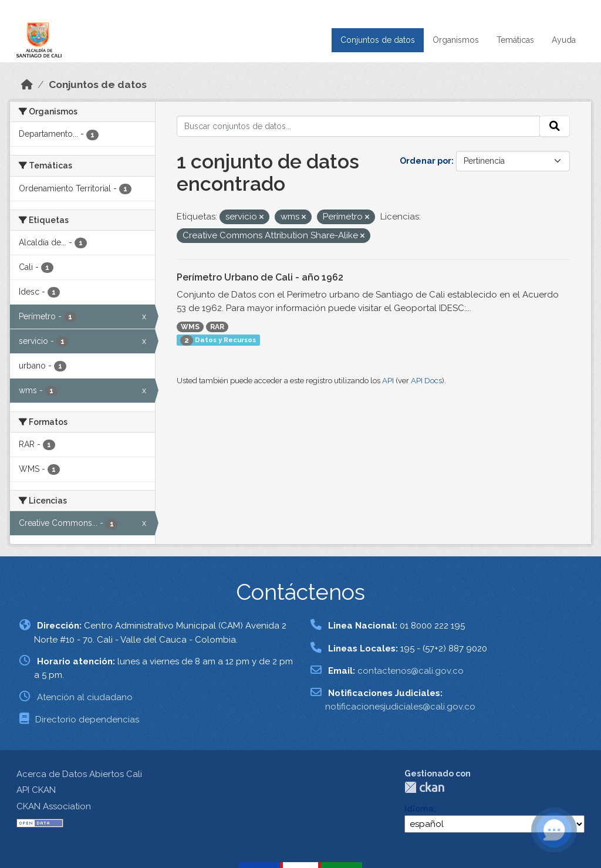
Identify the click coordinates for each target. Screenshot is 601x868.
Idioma (419, 809)
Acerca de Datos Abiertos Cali (79, 774)
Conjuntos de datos (378, 40)
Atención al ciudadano (85, 697)
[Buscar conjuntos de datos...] (359, 126)
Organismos (456, 40)
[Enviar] (555, 126)
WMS (190, 327)
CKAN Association (54, 806)
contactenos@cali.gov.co (411, 671)
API (388, 381)
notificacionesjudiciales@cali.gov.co (400, 707)
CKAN (424, 787)
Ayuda (564, 40)
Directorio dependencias (87, 720)
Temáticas (515, 40)
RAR (217, 327)
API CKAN (36, 790)
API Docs (426, 381)
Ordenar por (426, 161)
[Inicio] (27, 85)
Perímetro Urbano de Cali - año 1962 (260, 277)
